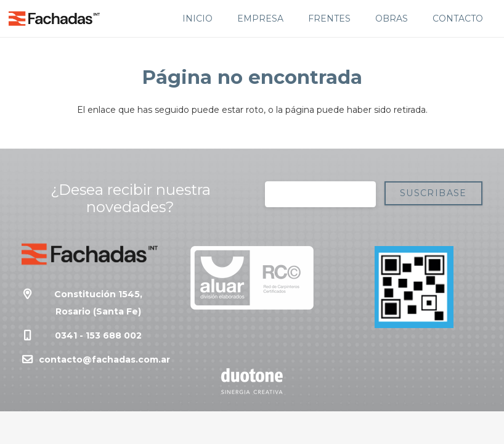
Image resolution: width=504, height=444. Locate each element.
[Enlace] (54, 18)
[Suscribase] (433, 193)
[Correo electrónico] (320, 194)
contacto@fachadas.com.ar (104, 360)
